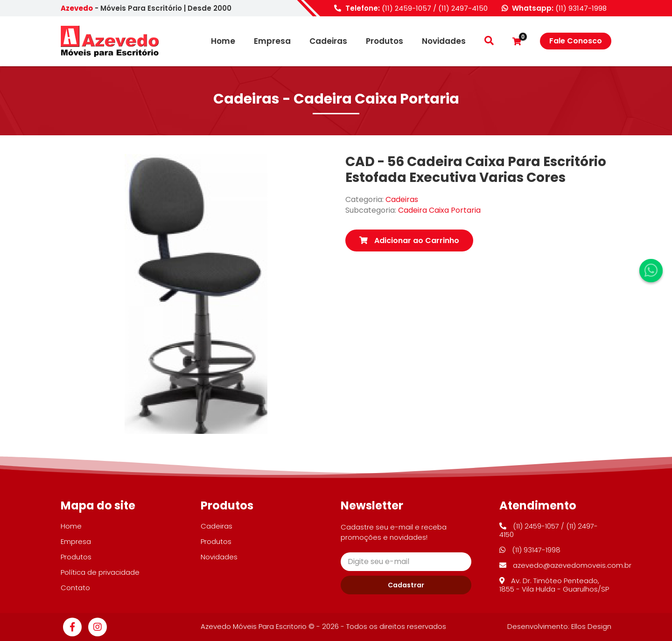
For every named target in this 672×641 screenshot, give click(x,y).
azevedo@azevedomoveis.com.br (565, 565)
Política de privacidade (100, 572)
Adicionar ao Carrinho (409, 240)
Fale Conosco (576, 41)
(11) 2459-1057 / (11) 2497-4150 (435, 8)
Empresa (272, 41)
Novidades (444, 41)
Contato (75, 588)
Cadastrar (406, 585)
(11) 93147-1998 (581, 8)
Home (223, 41)
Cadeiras (328, 41)
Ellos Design (591, 626)
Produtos (385, 41)
